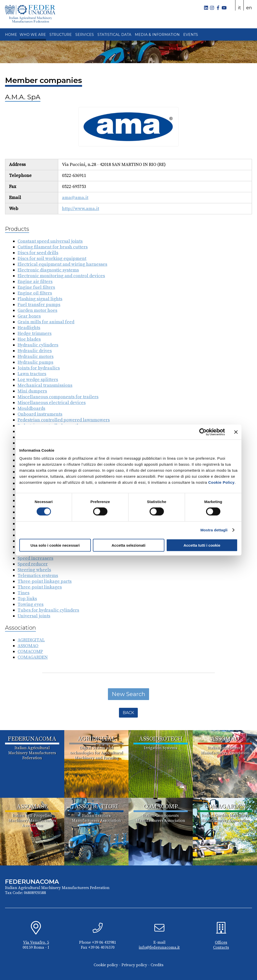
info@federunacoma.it (159, 947)
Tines (23, 593)
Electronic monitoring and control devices (61, 276)
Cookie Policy (221, 482)
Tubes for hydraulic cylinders (48, 610)
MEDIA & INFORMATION (157, 35)
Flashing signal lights (40, 299)
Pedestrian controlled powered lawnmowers (64, 420)
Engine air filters (35, 282)
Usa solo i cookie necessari (55, 545)
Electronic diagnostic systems (48, 270)
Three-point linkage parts (45, 581)
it (239, 8)
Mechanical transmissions (45, 385)
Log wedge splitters (38, 380)
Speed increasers (35, 558)
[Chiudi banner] (236, 432)
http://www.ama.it (81, 209)
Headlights (29, 328)
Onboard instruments (40, 414)
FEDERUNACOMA (32, 739)
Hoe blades (29, 339)
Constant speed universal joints (50, 241)
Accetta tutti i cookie (202, 545)
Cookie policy (106, 965)
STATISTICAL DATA (114, 35)
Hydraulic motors (36, 357)
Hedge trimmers (35, 333)
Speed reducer (33, 564)
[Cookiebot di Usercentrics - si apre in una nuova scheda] (203, 432)
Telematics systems (38, 576)
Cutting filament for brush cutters (53, 247)
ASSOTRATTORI (96, 807)
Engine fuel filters (36, 287)
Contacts (221, 947)
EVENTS (191, 35)
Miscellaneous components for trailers (58, 397)
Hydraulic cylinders (38, 345)
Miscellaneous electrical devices (52, 403)
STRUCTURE (61, 35)
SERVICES (85, 35)
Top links (27, 599)
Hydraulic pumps (35, 362)
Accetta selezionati (128, 545)
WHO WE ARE (33, 35)
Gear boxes (29, 316)
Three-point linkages (40, 587)
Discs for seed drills (38, 253)
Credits (157, 965)
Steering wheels (34, 570)
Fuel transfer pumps (39, 305)
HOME (11, 35)
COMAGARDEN (33, 657)
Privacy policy (134, 965)
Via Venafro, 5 (36, 942)
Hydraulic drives (35, 351)
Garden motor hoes (37, 310)
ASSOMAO (28, 646)
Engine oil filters (35, 293)
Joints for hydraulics (39, 368)
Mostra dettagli (214, 530)
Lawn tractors (32, 374)
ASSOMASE (32, 807)
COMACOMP (30, 652)
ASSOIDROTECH (161, 739)
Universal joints (34, 616)
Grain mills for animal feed (46, 322)
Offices (221, 942)
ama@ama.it (75, 198)
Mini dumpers (32, 391)
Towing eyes (30, 604)
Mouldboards (31, 408)
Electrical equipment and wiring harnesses (62, 264)
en (249, 8)
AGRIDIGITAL (31, 640)
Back (128, 713)
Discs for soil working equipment (52, 259)
